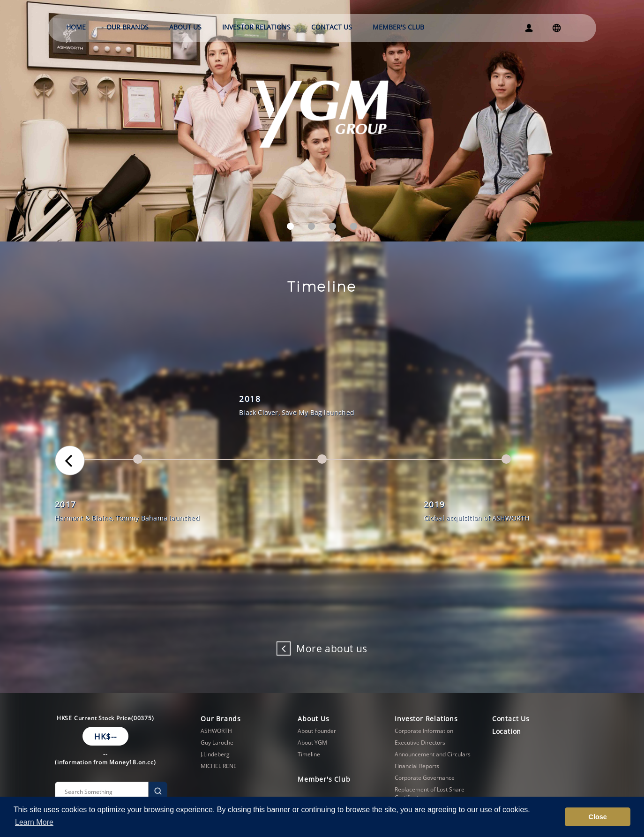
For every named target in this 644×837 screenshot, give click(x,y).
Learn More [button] (34, 822)
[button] (290, 226)
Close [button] (598, 817)
